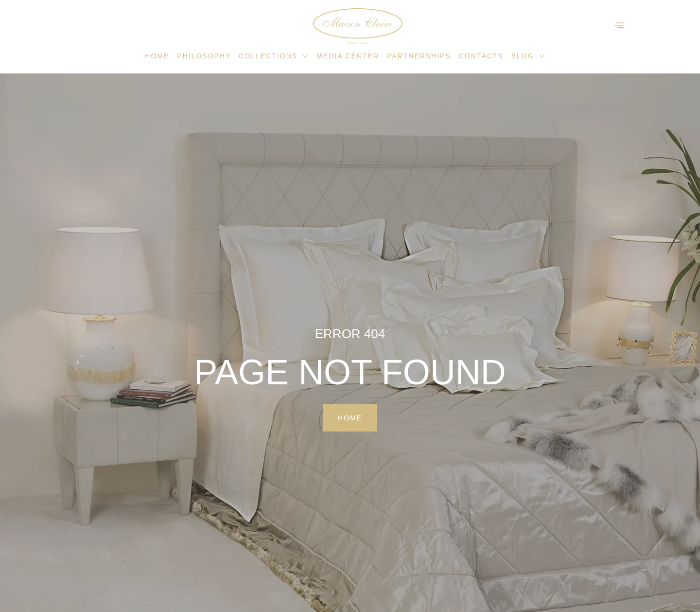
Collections (274, 56)
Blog (528, 56)
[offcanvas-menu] (619, 26)
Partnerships (419, 56)
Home (157, 56)
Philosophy (204, 56)
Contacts (481, 56)
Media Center (348, 56)
